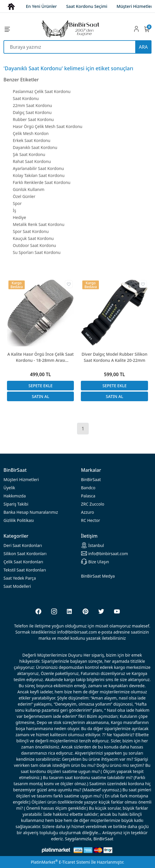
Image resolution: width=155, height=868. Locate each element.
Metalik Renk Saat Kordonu (39, 224)
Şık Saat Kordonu (29, 154)
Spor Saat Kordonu (31, 231)
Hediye (19, 217)
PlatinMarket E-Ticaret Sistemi (60, 862)
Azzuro (88, 512)
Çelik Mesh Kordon (31, 133)
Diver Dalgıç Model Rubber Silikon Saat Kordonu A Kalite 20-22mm (115, 357)
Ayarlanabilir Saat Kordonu (38, 168)
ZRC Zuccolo (93, 504)
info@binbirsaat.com (105, 553)
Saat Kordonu (26, 98)
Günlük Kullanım (29, 189)
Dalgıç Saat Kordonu (32, 112)
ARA (143, 47)
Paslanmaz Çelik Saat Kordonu (42, 91)
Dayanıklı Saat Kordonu (35, 147)
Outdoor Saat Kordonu (34, 245)
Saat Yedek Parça (20, 578)
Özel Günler (24, 196)
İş (14, 210)
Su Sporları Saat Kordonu (37, 252)
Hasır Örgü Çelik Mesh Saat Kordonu (48, 126)
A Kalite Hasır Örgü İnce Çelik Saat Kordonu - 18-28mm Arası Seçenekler (40, 357)
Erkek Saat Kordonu (32, 140)
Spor (17, 203)
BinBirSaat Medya (98, 576)
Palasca (88, 496)
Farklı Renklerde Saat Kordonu (42, 182)
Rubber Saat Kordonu (33, 119)
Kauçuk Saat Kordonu (33, 238)
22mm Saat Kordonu (32, 105)
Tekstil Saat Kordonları (25, 570)
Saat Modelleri (17, 586)
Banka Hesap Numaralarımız (31, 512)
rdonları (23, 545)
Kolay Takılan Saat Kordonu (39, 175)
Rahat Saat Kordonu (32, 161)
